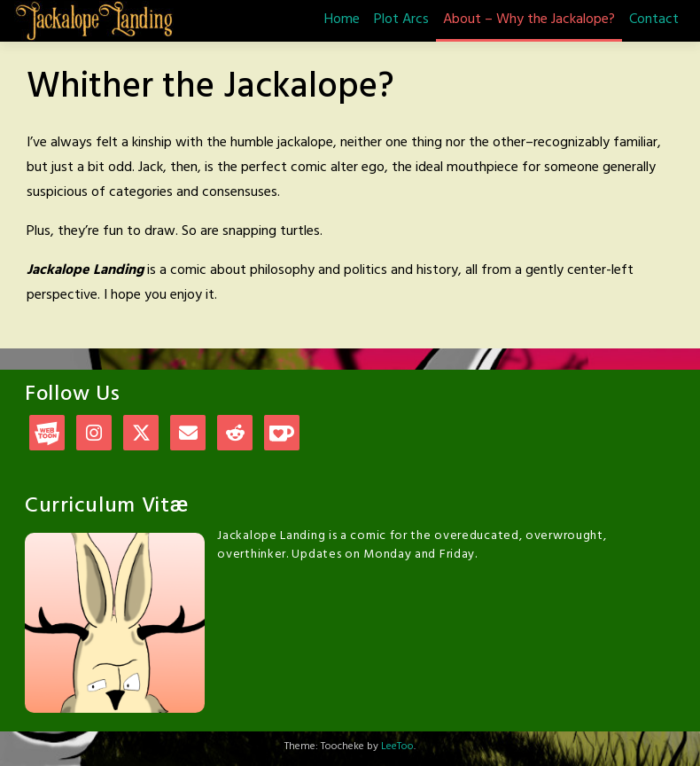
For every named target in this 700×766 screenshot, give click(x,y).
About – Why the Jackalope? (529, 20)
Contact (654, 20)
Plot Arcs (401, 20)
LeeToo (397, 746)
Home (342, 20)
